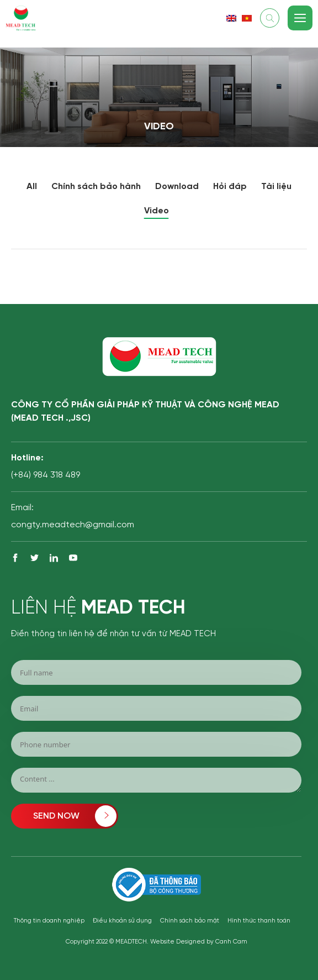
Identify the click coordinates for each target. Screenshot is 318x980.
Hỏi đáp (230, 187)
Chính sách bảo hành (96, 187)
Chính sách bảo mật (190, 921)
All (32, 187)
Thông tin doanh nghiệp (49, 921)
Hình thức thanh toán (259, 921)
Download (177, 187)
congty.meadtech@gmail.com (73, 525)
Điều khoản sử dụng (122, 921)
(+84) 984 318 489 (46, 475)
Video (157, 211)
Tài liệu (276, 187)
